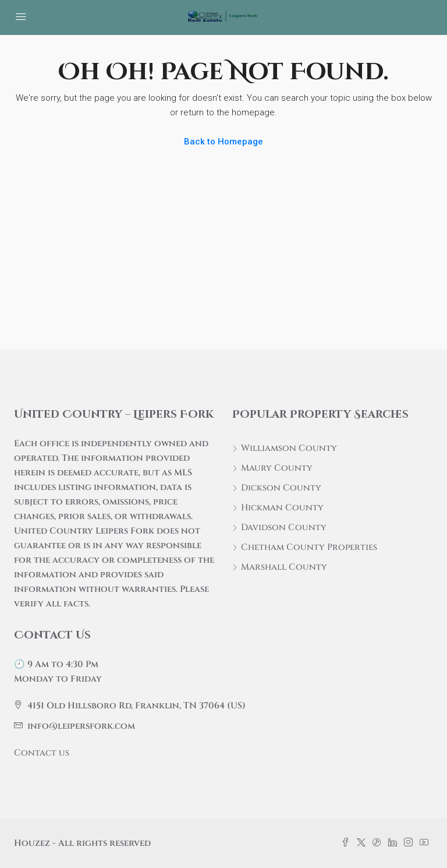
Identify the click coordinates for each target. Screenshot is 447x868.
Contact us (42, 753)
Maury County (277, 468)
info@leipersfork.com (81, 726)
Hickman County (282, 508)
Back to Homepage (223, 142)
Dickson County (281, 488)
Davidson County (284, 527)
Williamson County (289, 448)
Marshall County (284, 567)
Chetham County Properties (309, 547)
